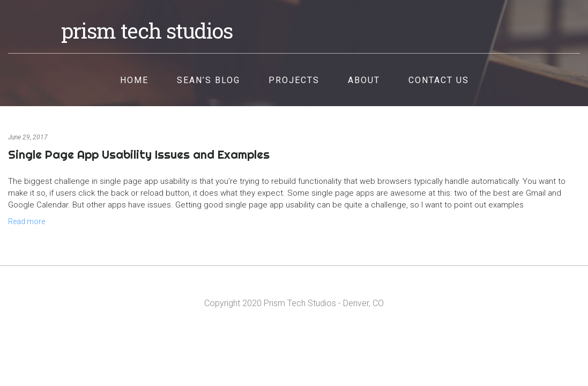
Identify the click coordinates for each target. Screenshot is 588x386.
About (364, 80)
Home (134, 80)
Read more (27, 221)
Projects (294, 80)
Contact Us (439, 80)
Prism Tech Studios (147, 31)
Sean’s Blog (209, 80)
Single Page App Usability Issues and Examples (139, 154)
